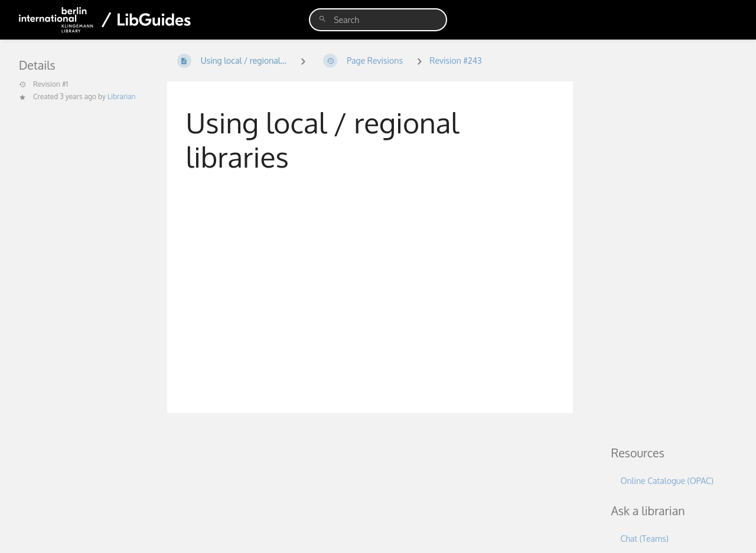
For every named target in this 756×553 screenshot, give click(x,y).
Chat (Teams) (644, 539)
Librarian (122, 96)
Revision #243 (455, 60)
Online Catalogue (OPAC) (667, 481)
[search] (378, 20)
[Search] (322, 19)
